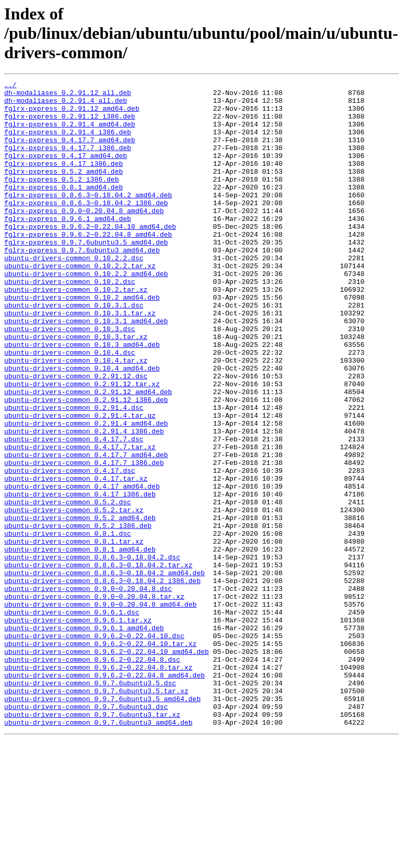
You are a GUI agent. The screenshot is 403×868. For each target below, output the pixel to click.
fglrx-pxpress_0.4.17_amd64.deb (66, 171)
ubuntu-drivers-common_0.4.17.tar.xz (76, 558)
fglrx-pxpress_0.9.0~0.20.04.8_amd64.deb (84, 237)
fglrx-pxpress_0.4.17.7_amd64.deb (70, 152)
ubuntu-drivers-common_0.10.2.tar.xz (76, 332)
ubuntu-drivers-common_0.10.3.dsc (70, 379)
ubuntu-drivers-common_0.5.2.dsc (68, 587)
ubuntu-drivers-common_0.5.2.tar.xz (74, 596)
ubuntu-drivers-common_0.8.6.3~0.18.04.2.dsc (92, 653)
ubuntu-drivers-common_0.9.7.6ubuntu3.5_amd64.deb (102, 823)
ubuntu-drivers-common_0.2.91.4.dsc (74, 473)
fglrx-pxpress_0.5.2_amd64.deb (63, 190)
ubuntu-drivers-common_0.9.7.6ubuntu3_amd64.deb (98, 851)
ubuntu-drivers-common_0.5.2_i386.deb (78, 615)
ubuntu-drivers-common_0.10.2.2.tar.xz (80, 303)
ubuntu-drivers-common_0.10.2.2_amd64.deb (86, 313)
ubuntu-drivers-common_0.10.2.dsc (70, 322)
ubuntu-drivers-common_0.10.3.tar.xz (76, 388)
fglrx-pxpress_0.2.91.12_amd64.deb (72, 114)
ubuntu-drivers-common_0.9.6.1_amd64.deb (84, 738)
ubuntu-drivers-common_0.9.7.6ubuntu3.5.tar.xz (96, 813)
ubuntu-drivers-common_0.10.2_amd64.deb (82, 341)
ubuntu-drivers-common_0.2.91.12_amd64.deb (88, 454)
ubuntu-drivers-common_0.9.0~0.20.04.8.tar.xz (94, 700)
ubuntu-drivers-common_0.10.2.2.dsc (74, 294)
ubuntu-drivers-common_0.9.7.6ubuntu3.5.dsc (90, 804)
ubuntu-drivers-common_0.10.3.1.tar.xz (80, 360)
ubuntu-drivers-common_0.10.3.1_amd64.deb (86, 369)
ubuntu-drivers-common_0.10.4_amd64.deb (82, 426)
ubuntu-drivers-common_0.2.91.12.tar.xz (82, 445)
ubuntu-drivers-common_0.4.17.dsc (70, 549)
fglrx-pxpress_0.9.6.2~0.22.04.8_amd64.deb (88, 266)
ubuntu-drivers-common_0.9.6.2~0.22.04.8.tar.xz (98, 785)
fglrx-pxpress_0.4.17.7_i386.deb (68, 162)
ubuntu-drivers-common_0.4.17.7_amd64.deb (86, 530)
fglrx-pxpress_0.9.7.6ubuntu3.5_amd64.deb (86, 275)
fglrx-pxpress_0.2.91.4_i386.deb (68, 143)
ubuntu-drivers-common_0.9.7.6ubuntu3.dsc (86, 832)
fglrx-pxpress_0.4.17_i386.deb (63, 181)
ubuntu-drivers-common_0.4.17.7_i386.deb (84, 539)
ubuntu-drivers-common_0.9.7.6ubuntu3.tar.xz (92, 842)
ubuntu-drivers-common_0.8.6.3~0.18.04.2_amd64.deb (104, 672)
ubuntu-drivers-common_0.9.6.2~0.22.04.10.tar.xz (100, 757)
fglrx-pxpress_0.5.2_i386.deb (61, 199)
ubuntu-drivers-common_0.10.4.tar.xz (76, 417)
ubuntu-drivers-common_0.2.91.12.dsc (76, 436)
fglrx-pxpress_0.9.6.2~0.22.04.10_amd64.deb (90, 256)
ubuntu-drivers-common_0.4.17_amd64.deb (82, 568)
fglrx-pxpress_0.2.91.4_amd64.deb (70, 133)
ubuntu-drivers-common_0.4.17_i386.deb (80, 577)
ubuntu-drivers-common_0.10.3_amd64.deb (82, 398)
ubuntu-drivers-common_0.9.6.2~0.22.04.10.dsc (94, 747)
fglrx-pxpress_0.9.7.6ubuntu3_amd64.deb (82, 284)
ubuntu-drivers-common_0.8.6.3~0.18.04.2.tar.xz (98, 662)
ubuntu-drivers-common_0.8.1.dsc (68, 624)
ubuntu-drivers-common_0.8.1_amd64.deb (80, 643)
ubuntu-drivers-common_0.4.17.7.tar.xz (80, 521)
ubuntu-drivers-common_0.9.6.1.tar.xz (78, 728)
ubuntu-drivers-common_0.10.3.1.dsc (74, 351)
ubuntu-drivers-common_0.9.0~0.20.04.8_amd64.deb (100, 710)
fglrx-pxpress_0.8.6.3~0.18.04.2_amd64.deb (88, 218)
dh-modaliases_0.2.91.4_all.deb (66, 105)
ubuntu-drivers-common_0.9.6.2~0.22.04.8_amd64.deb (104, 795)
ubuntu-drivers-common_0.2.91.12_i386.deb (86, 464)
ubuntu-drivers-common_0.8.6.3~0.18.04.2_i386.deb (102, 681)
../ (10, 86)
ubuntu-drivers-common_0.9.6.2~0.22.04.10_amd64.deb (107, 766)
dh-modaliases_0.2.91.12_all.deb (68, 96)
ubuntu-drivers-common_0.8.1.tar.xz (74, 634)
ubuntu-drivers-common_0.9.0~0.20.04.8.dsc (88, 691)
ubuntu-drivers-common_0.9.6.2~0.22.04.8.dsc (92, 776)
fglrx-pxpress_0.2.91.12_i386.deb (70, 124)
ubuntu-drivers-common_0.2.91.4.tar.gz (80, 483)
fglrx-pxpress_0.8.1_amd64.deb (63, 209)
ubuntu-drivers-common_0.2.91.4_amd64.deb (86, 492)
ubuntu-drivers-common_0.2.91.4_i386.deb (84, 502)
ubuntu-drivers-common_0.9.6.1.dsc (72, 719)
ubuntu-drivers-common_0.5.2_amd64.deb (80, 606)
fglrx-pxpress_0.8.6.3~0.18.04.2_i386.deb (86, 228)
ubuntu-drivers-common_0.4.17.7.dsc (74, 511)
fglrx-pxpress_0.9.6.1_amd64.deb (68, 247)
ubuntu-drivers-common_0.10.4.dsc (70, 407)
